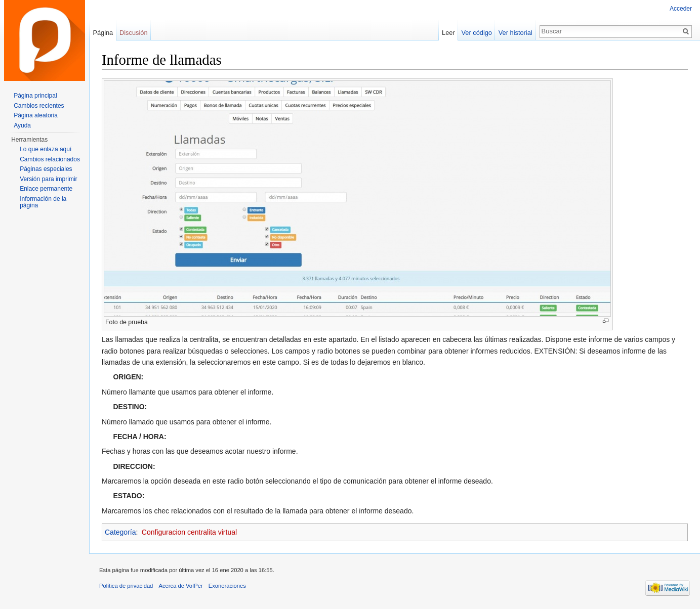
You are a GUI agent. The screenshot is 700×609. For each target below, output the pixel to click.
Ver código (477, 33)
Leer (448, 33)
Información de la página (43, 202)
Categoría (120, 532)
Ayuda (22, 125)
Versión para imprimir (48, 179)
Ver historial (516, 33)
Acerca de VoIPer (181, 586)
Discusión (133, 33)
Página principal (35, 96)
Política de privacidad (126, 586)
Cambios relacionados (50, 159)
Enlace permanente (46, 189)
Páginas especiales (46, 169)
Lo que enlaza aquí (46, 149)
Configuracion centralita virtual (189, 532)
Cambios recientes (39, 106)
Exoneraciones (227, 586)
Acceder (681, 9)
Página (103, 33)
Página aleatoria (36, 115)
